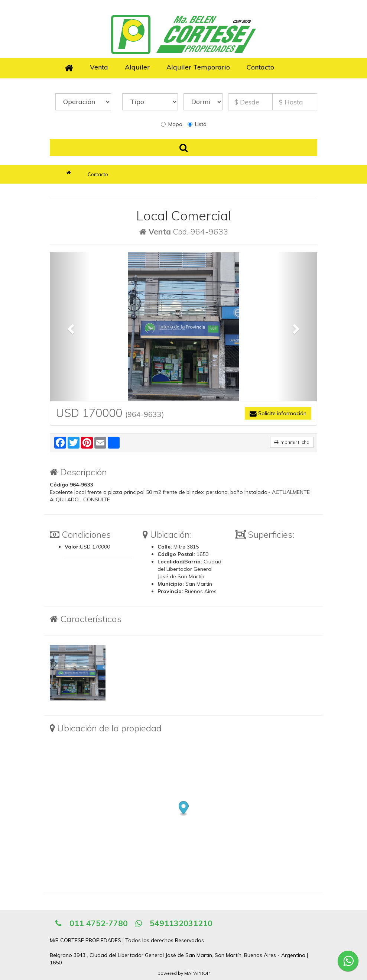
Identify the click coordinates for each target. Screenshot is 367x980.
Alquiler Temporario (198, 67)
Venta (99, 67)
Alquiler (137, 67)
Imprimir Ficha (292, 442)
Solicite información (278, 413)
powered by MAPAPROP (184, 973)
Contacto (260, 67)
